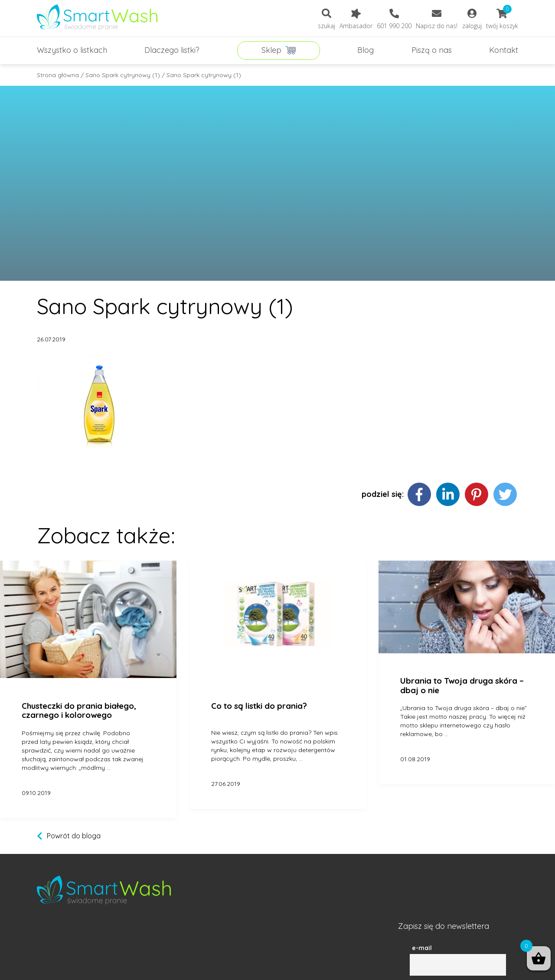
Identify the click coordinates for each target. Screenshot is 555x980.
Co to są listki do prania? (259, 706)
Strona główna (58, 75)
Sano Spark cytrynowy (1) (123, 75)
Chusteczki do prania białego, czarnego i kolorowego (79, 711)
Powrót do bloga (74, 836)
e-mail (422, 948)
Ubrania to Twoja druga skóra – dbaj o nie (462, 686)
